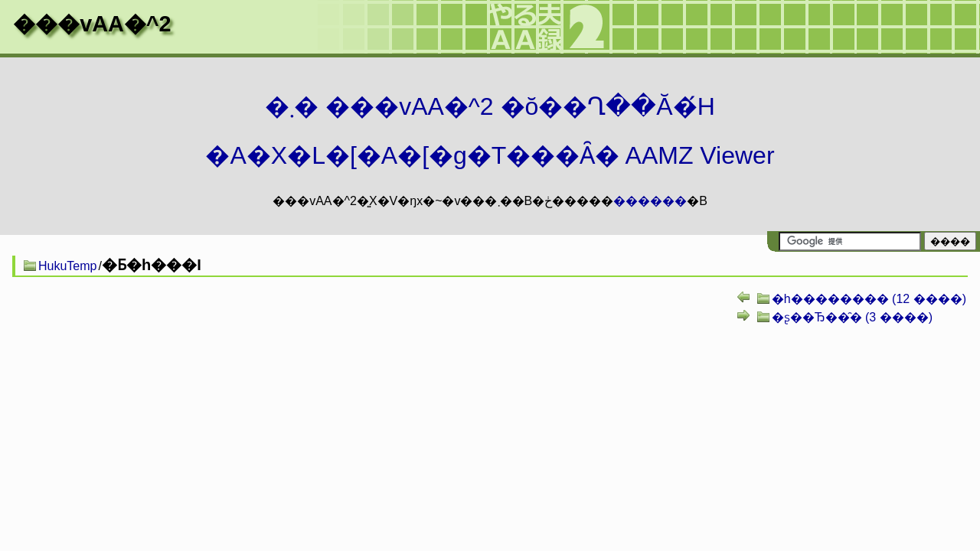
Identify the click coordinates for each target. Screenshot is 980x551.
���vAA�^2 (92, 24)
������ (650, 201)
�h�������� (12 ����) (869, 299)
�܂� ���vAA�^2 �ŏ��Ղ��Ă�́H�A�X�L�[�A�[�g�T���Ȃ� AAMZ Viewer (490, 131)
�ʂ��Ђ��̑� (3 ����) (852, 317)
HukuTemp (67, 266)
